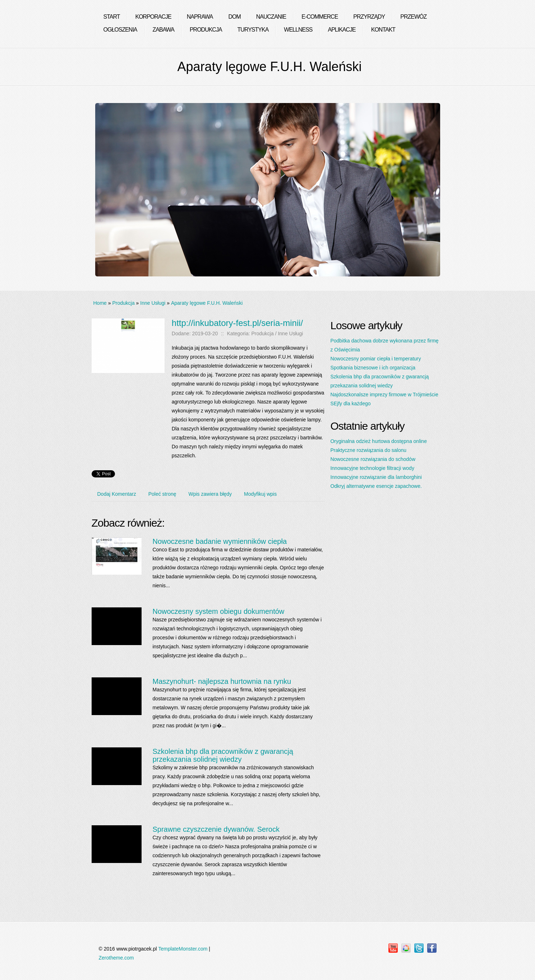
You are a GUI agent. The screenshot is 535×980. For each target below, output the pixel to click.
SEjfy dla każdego (350, 403)
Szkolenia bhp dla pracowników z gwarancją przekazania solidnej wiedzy (223, 755)
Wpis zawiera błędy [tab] (210, 494)
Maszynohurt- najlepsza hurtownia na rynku (222, 681)
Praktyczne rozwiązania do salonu (368, 450)
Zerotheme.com (116, 958)
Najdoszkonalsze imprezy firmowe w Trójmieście (384, 395)
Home (100, 303)
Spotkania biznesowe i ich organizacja (373, 368)
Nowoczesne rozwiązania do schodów (373, 459)
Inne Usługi (153, 303)
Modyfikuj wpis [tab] (260, 494)
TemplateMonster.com (183, 949)
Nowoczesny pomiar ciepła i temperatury (375, 359)
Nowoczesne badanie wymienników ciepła (220, 541)
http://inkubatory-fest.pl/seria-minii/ (237, 323)
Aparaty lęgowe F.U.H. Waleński (207, 303)
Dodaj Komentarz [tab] (117, 494)
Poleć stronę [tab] (162, 494)
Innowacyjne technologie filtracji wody (372, 468)
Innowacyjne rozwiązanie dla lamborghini (376, 477)
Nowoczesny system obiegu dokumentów (218, 611)
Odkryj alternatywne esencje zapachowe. (376, 486)
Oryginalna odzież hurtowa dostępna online (379, 441)
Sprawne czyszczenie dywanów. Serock (216, 829)
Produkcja (123, 303)
